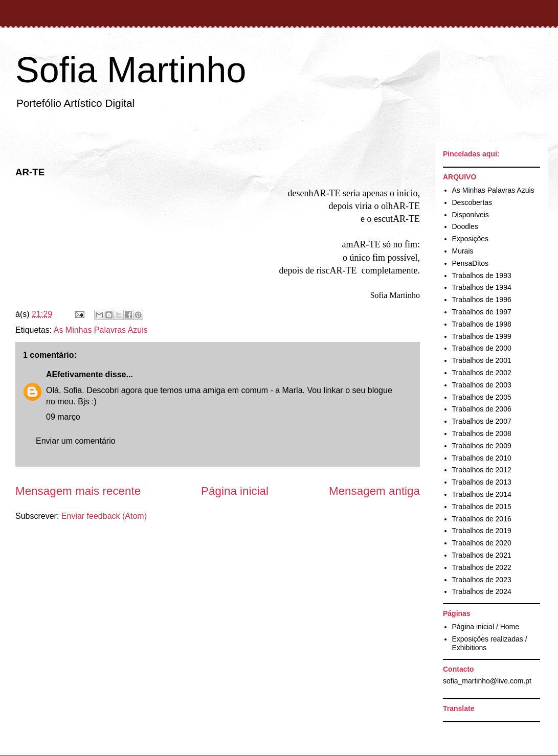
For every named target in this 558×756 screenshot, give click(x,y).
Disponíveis (471, 215)
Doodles (465, 226)
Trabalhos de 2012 (482, 470)
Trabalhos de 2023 (482, 580)
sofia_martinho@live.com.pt (487, 681)
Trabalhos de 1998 (482, 324)
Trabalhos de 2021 (482, 555)
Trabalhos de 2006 (482, 409)
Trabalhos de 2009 (482, 446)
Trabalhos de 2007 (482, 421)
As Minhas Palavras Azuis (101, 330)
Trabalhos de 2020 (482, 543)
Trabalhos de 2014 (482, 494)
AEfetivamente (74, 374)
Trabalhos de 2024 (482, 591)
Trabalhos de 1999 (482, 336)
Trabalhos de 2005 (482, 397)
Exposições (471, 239)
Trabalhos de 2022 (482, 567)
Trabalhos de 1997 (482, 312)
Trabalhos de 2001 (482, 360)
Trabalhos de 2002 (482, 373)
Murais (463, 251)
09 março (63, 417)
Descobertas (472, 202)
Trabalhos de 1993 (482, 276)
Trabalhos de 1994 (482, 287)
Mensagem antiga (374, 491)
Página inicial (235, 491)
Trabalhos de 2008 (482, 433)
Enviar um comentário (76, 441)
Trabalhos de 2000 (482, 348)
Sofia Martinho (131, 70)
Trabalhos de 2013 (482, 482)
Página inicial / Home (486, 627)
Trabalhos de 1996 (482, 300)
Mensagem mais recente (78, 491)
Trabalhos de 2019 (482, 531)
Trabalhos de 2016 (482, 519)
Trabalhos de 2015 (482, 507)
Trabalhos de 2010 (482, 458)
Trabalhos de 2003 (482, 385)
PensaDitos (471, 263)
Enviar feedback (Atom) (104, 516)
